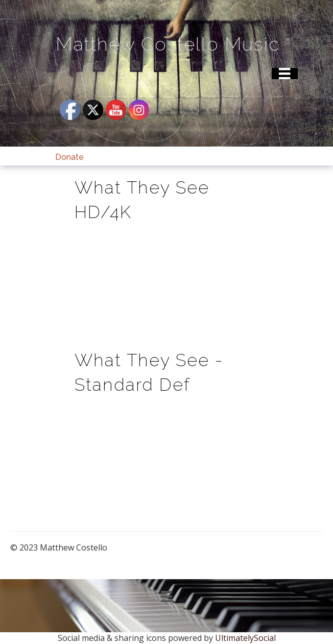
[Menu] (284, 74)
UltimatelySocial (245, 638)
